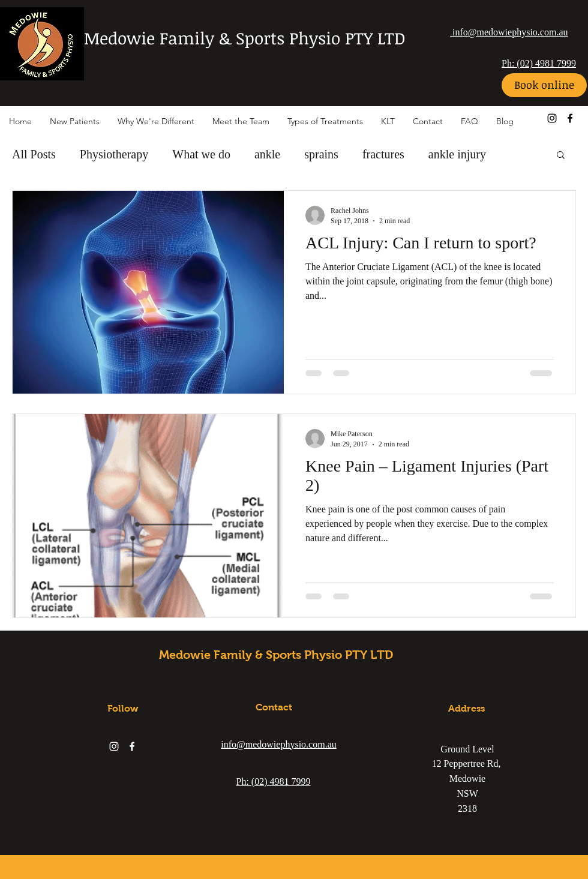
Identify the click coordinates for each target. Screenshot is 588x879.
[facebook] (570, 118)
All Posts (34, 154)
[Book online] (544, 85)
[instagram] (552, 118)
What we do (201, 154)
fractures (383, 154)
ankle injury (457, 154)
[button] (561, 156)
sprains (321, 154)
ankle (267, 154)
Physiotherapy (114, 154)
